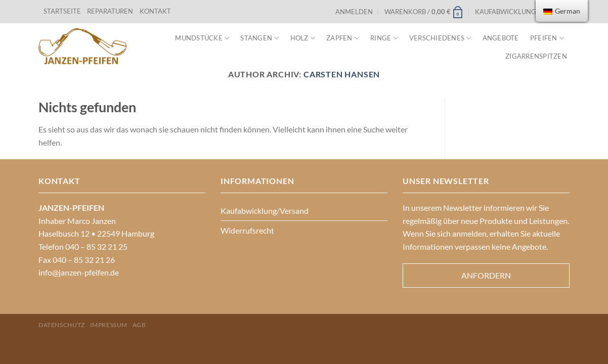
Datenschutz (62, 325)
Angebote (501, 38)
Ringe (384, 38)
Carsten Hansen (342, 74)
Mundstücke (202, 38)
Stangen (259, 38)
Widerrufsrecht (247, 230)
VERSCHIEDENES (440, 38)
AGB (139, 325)
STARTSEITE (62, 11)
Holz (303, 38)
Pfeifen (547, 38)
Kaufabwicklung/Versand (522, 12)
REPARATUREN (111, 11)
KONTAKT (155, 11)
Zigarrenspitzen (536, 56)
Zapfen (343, 38)
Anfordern (486, 275)
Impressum (109, 325)
